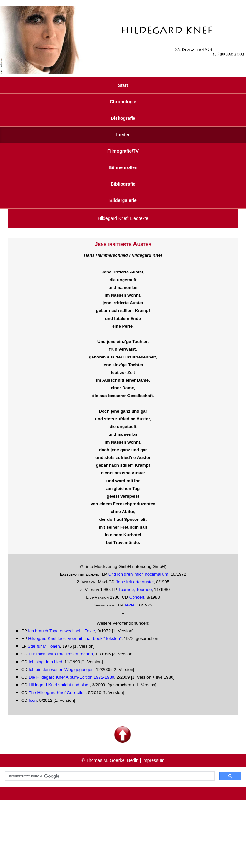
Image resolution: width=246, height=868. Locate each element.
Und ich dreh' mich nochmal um (138, 574)
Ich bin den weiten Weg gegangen (61, 669)
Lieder (123, 135)
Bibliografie (123, 184)
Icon (33, 700)
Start (123, 85)
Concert (137, 597)
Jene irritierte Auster (135, 582)
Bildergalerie (123, 200)
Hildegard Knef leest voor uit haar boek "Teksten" (75, 639)
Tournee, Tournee (135, 590)
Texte (129, 605)
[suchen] (109, 776)
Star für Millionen (44, 646)
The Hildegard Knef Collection (57, 693)
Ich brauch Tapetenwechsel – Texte (62, 631)
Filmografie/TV (123, 151)
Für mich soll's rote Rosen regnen (61, 654)
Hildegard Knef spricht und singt (59, 685)
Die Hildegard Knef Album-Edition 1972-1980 (71, 677)
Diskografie (123, 118)
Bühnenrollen (123, 167)
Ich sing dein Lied (45, 662)
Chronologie (123, 102)
